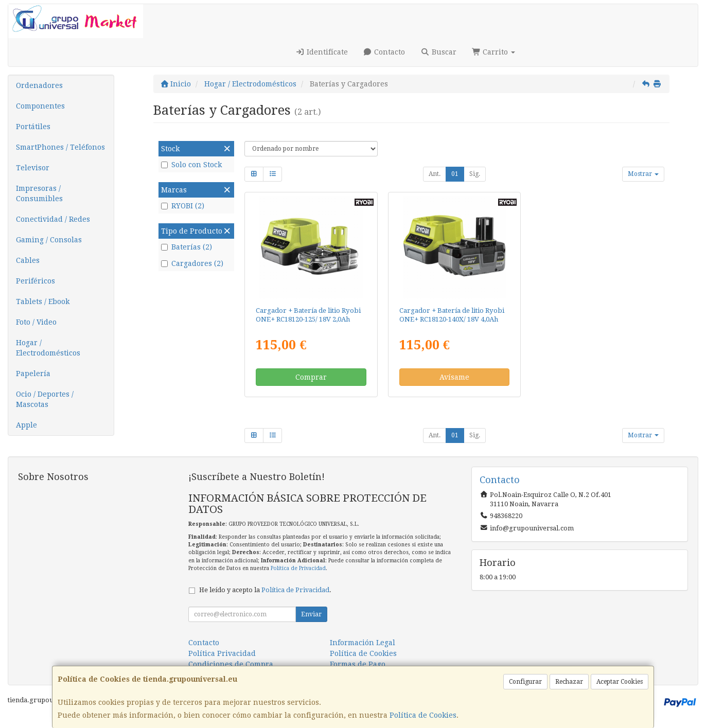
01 (455, 174)
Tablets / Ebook (43, 301)
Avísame (454, 377)
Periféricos (36, 281)
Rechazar (569, 682)
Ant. (435, 174)
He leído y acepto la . (265, 590)
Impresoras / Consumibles (39, 193)
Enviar (311, 614)
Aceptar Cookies (620, 682)
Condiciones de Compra (231, 664)
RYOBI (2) (183, 206)
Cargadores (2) (192, 263)
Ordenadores (39, 85)
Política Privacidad (222, 653)
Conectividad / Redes (53, 219)
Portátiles (33, 127)
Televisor (33, 168)
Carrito (494, 52)
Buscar (438, 52)
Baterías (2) (187, 247)
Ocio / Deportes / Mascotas (45, 399)
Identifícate (322, 52)
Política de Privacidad (298, 568)
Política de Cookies (423, 715)
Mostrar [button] (643, 174)
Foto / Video (36, 322)
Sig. (475, 174)
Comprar (311, 377)
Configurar (525, 682)
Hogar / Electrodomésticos (48, 348)
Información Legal (363, 643)
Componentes (40, 106)
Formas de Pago (358, 664)
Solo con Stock (191, 165)
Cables (28, 260)
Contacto (384, 52)
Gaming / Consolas (49, 240)
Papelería (33, 374)
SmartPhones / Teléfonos (60, 147)
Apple (27, 425)
